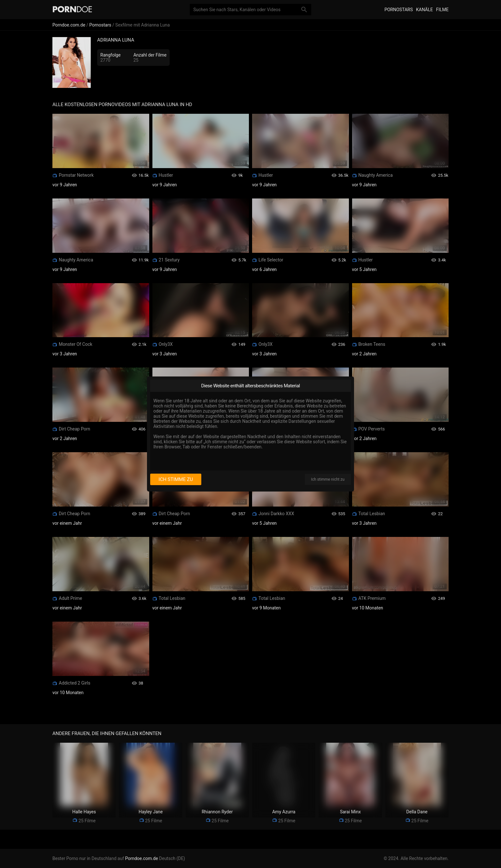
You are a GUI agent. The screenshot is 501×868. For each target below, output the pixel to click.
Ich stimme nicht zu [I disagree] (328, 479)
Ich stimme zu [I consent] (176, 479)
